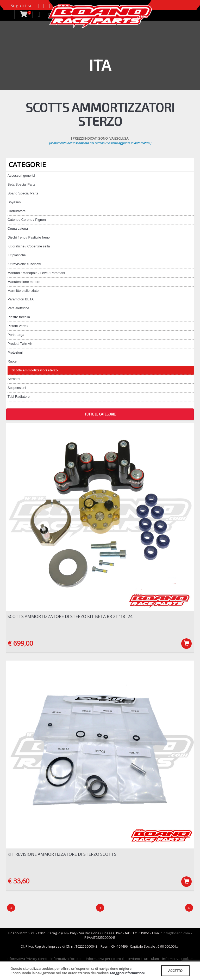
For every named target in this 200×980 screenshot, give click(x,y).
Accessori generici (21, 176)
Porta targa (16, 335)
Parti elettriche (18, 308)
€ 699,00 (20, 643)
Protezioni (15, 352)
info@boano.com (176, 933)
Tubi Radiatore (19, 397)
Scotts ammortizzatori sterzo (35, 370)
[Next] (189, 908)
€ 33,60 (18, 881)
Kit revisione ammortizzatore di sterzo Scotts (62, 854)
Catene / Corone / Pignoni (27, 220)
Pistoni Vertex (18, 326)
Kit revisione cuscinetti (24, 264)
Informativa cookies (178, 959)
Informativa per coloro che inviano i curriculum (122, 959)
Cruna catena (18, 228)
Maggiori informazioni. (128, 973)
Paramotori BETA (21, 299)
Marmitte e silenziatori (24, 291)
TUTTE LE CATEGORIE (100, 414)
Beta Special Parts (21, 184)
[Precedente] (11, 908)
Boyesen (14, 202)
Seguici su (22, 5)
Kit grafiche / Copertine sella (29, 246)
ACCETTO (175, 971)
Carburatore (17, 211)
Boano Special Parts (23, 193)
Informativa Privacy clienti (27, 959)
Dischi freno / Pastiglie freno (29, 237)
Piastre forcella (19, 317)
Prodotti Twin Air (20, 344)
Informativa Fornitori (67, 959)
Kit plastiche (17, 255)
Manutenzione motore (24, 282)
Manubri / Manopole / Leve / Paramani (36, 273)
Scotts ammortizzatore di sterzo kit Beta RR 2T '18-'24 (70, 616)
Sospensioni (17, 388)
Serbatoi (14, 379)
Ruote (12, 361)
